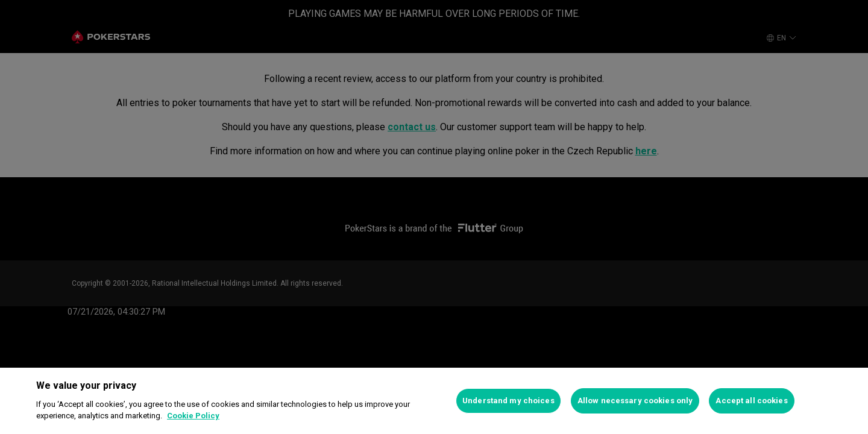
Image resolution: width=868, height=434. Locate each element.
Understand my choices (508, 401)
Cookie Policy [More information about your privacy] (193, 416)
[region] (434, 401)
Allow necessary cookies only (635, 401)
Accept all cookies (751, 401)
